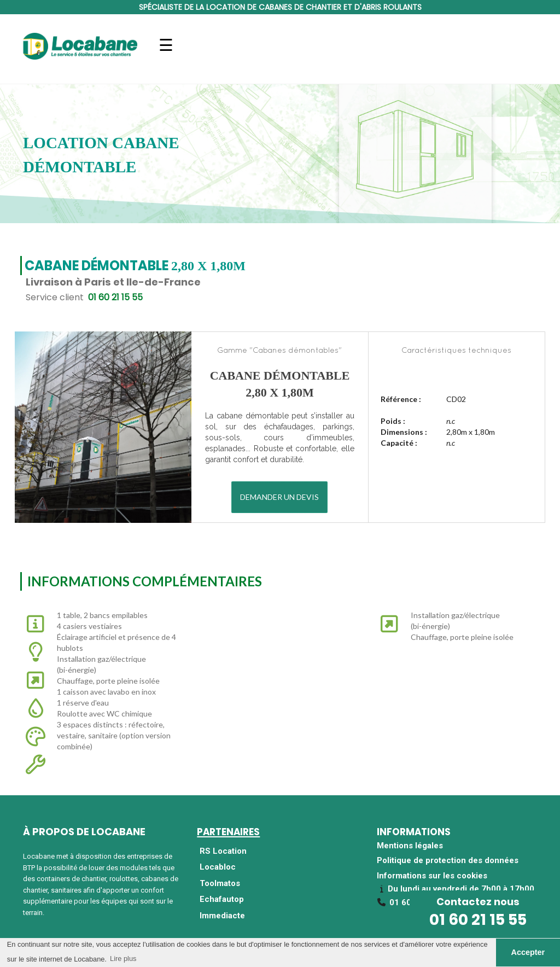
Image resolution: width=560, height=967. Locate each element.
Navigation (166, 52)
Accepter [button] (528, 952)
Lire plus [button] (123, 959)
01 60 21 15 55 (478, 920)
